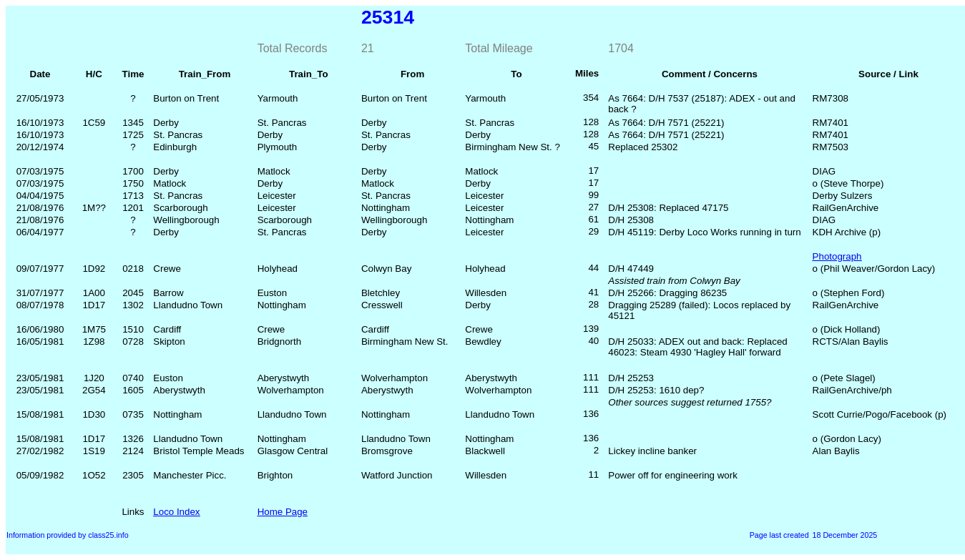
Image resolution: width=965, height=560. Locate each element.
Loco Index (176, 512)
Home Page (283, 512)
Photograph (837, 256)
